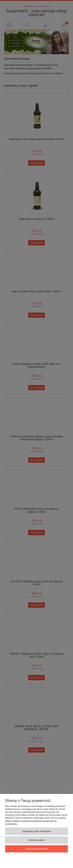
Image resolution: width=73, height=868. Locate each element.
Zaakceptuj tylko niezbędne (36, 831)
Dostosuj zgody (36, 840)
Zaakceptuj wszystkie (36, 849)
